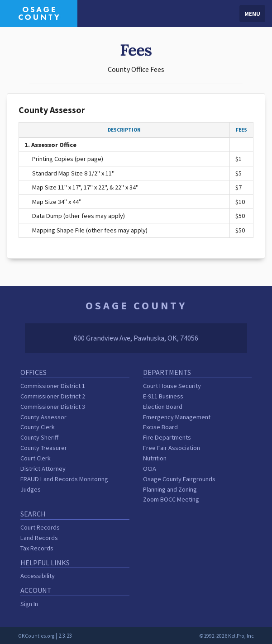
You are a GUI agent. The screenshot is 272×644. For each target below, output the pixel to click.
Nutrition (155, 458)
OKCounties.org (36, 636)
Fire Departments (167, 437)
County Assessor (43, 417)
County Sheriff (39, 437)
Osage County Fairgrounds (179, 479)
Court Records (40, 527)
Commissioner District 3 (53, 407)
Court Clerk (36, 458)
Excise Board (160, 427)
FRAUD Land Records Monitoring (64, 479)
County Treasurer (44, 448)
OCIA (150, 469)
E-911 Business (163, 396)
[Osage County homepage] (39, 13)
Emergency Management (177, 417)
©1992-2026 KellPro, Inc (227, 636)
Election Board (163, 407)
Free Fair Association (172, 448)
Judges (31, 489)
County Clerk (38, 427)
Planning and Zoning (170, 489)
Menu (252, 14)
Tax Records (37, 548)
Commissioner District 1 (53, 386)
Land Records (39, 538)
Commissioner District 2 (53, 396)
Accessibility (38, 576)
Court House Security (172, 386)
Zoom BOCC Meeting (171, 499)
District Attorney (43, 469)
